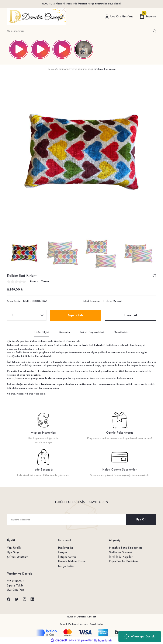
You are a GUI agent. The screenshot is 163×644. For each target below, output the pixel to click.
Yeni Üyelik (14, 548)
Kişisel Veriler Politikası (123, 562)
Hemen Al (131, 315)
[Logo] (36, 17)
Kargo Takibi (66, 566)
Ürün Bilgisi (42, 332)
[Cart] (148, 17)
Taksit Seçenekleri (92, 332)
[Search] (81, 31)
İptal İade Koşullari (121, 557)
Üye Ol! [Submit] (141, 520)
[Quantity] (27, 315)
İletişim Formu (67, 557)
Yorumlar (64, 332)
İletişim (62, 553)
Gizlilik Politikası (69, 624)
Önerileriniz (121, 332)
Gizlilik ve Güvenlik (121, 553)
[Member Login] (107, 17)
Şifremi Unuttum (18, 557)
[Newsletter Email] (81, 520)
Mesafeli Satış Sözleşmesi (125, 548)
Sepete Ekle (76, 315)
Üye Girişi (13, 553)
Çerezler (84, 624)
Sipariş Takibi (15, 586)
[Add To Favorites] (154, 276)
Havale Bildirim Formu (72, 562)
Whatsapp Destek (140, 637)
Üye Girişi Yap (16, 591)
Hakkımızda (65, 548)
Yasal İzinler (97, 624)
